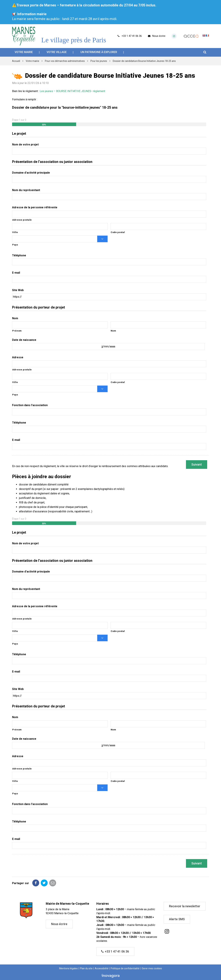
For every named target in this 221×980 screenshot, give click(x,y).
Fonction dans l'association (30, 405)
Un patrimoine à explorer (99, 52)
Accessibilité (102, 968)
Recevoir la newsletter (185, 906)
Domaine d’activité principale (31, 173)
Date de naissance (24, 340)
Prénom (17, 331)
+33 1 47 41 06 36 (115, 951)
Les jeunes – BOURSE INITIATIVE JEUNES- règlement (72, 91)
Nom (15, 318)
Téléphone (19, 255)
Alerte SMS (177, 919)
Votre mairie (24, 52)
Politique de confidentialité (125, 968)
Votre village (57, 52)
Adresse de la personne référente (35, 207)
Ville (15, 232)
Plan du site (86, 968)
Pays (15, 245)
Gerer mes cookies (152, 968)
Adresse (18, 357)
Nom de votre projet (25, 145)
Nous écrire (59, 924)
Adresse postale (22, 220)
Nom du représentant (26, 190)
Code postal (118, 232)
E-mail (16, 273)
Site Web (18, 290)
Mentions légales (68, 968)
